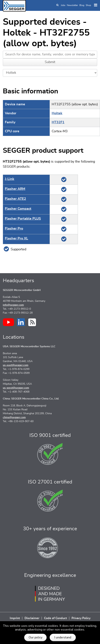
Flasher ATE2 (15, 199)
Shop (88, 5)
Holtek (57, 113)
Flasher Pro (14, 229)
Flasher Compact (18, 209)
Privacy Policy (81, 618)
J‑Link (10, 179)
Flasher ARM (15, 189)
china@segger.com (14, 417)
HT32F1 (58, 122)
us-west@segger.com (16, 388)
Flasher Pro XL (16, 239)
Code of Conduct (55, 618)
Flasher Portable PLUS (23, 219)
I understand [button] (63, 637)
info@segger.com (13, 305)
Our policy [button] (35, 637)
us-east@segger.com (16, 365)
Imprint (15, 618)
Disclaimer (32, 618)
